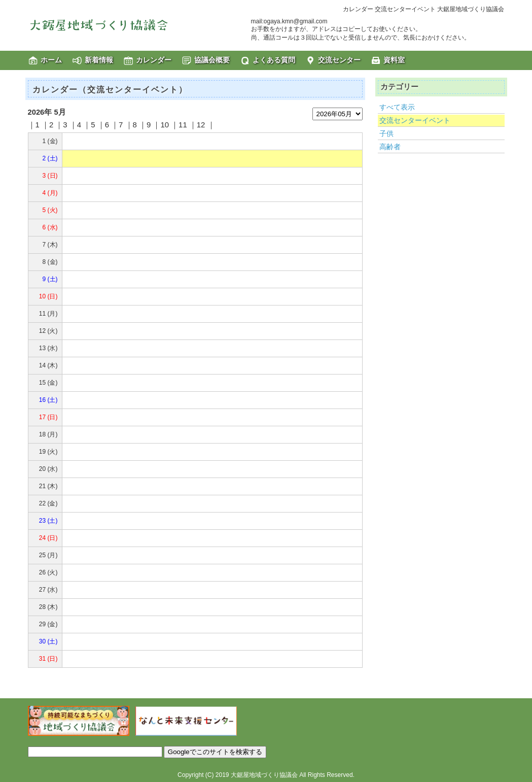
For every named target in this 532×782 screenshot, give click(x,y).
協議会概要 (212, 60)
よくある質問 (274, 60)
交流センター (339, 60)
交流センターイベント (415, 120)
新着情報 (99, 60)
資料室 (394, 60)
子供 (386, 133)
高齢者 (390, 147)
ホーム (51, 60)
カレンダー (154, 60)
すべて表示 (397, 107)
